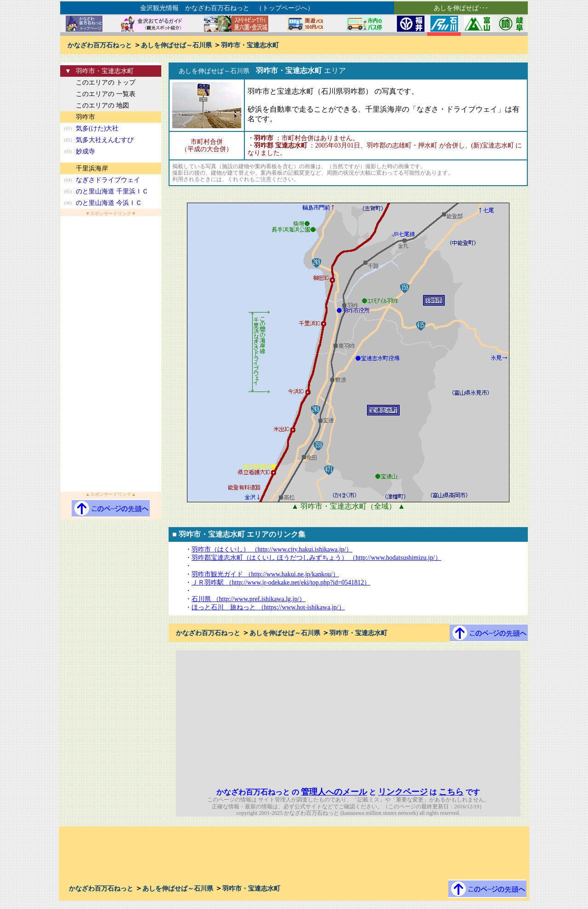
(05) (68, 191)
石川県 (249, 599)
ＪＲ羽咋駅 (281, 582)
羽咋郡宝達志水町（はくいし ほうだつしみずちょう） (317, 558)
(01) (68, 128)
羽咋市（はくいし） (272, 549)
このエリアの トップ (106, 82)
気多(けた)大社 (97, 128)
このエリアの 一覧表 (106, 94)
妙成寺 (85, 151)
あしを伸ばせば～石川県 (176, 45)
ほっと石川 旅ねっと (268, 607)
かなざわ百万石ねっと (100, 45)
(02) (68, 140)
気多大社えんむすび (105, 140)
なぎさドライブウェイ (108, 180)
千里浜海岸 (92, 168)
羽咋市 (85, 117)
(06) (68, 203)
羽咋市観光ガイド (265, 574)
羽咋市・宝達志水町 (250, 45)
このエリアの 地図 (102, 105)
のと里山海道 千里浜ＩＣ (112, 191)
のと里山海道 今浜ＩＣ (109, 203)
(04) (68, 180)
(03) (68, 151)
